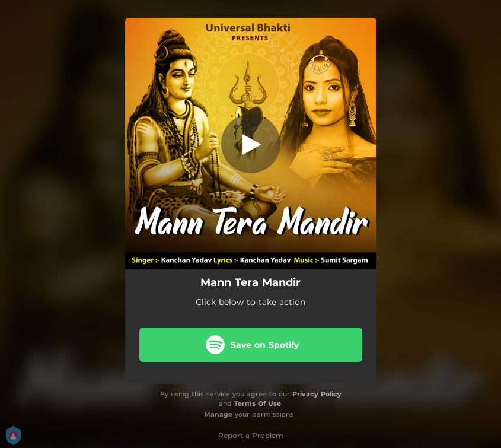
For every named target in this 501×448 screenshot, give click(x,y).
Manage (218, 414)
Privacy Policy (317, 394)
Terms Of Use (258, 403)
